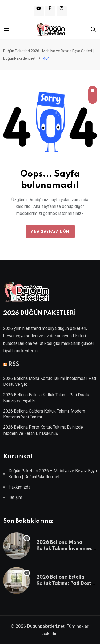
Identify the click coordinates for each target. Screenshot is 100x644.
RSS (14, 364)
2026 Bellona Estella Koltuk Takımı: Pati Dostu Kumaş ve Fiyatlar (65, 583)
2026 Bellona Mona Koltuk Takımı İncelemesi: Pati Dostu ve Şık (66, 548)
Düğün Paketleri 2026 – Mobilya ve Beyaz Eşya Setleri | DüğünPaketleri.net (53, 474)
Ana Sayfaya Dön (50, 231)
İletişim (15, 497)
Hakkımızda (19, 487)
